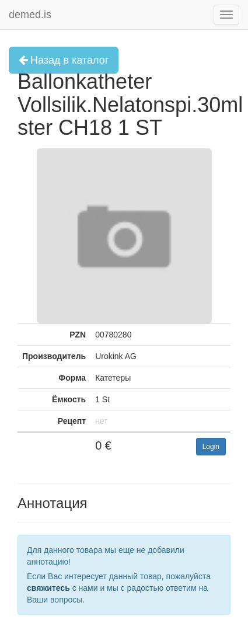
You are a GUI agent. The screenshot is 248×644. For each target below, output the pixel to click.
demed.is (30, 15)
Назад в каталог (64, 60)
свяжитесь (48, 588)
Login (211, 447)
